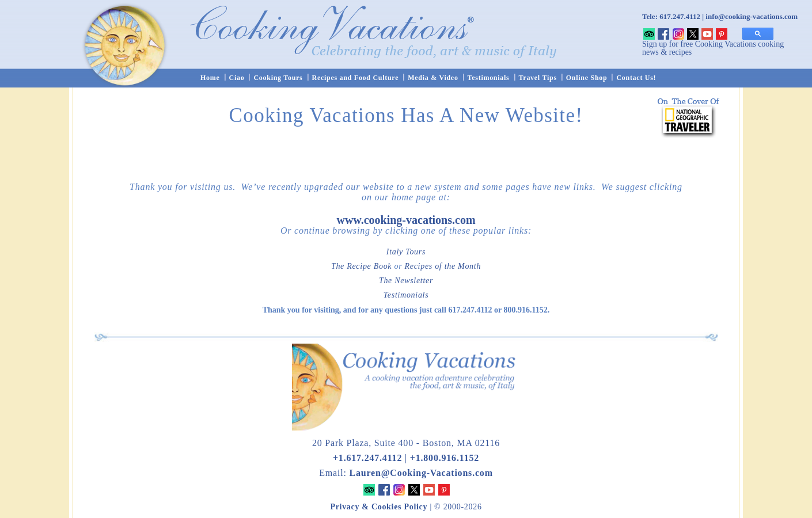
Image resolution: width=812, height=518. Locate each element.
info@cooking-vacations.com (752, 16)
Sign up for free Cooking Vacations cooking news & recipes (713, 48)
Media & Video (433, 78)
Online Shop (587, 78)
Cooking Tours (278, 78)
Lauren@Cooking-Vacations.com (421, 473)
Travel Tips (538, 78)
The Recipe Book (361, 266)
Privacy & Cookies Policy (379, 507)
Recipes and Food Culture (356, 78)
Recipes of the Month (443, 266)
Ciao (237, 78)
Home (210, 78)
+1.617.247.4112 (367, 458)
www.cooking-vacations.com (406, 220)
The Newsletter (406, 281)
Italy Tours (406, 252)
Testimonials (489, 78)
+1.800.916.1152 (445, 458)
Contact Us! (636, 78)
